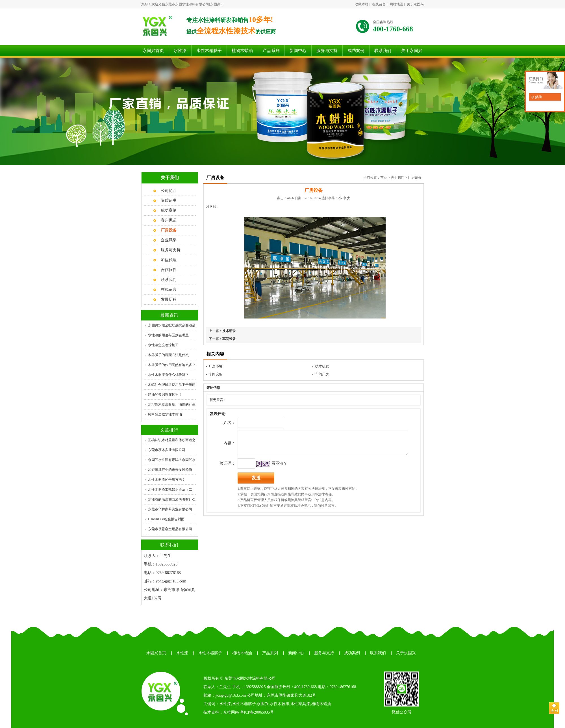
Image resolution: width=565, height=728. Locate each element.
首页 (384, 177)
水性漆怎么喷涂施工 (163, 345)
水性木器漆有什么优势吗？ (168, 375)
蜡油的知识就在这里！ (165, 395)
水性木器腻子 (209, 51)
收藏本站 (362, 4)
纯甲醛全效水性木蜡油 (165, 414)
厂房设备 (415, 177)
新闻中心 (298, 51)
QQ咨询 (536, 97)
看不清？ (270, 468)
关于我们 (397, 177)
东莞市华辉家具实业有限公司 (170, 509)
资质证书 (169, 201)
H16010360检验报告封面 (166, 519)
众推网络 (231, 712)
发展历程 (169, 299)
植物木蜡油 (242, 51)
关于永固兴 (415, 4)
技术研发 (229, 331)
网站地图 (396, 4)
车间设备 (229, 339)
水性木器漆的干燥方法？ (167, 480)
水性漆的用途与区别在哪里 (168, 335)
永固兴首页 (153, 51)
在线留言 (379, 4)
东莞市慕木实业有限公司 (167, 450)
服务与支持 (327, 51)
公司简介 (169, 191)
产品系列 (271, 51)
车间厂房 (322, 374)
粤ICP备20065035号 (257, 712)
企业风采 (169, 240)
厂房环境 (216, 366)
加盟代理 (169, 260)
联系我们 (383, 51)
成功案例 (356, 51)
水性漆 (180, 51)
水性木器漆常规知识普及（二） (172, 489)
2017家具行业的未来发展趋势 (170, 470)
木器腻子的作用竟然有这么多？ (172, 365)
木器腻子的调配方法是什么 (168, 355)
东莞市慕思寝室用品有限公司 (170, 529)
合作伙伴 (169, 270)
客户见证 (169, 220)
